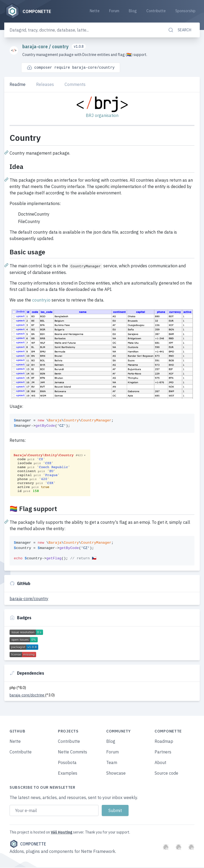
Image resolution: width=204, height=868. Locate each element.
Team (112, 763)
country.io (41, 301)
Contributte (156, 11)
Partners (163, 753)
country (61, 47)
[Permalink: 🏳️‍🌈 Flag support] (7, 522)
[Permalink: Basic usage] (7, 265)
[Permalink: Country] (7, 153)
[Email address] (54, 811)
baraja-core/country (29, 599)
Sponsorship (185, 11)
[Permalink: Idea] (7, 180)
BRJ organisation (102, 116)
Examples (68, 774)
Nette (95, 11)
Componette (28, 845)
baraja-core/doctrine (27, 696)
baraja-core (36, 47)
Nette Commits (73, 753)
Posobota (67, 763)
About (160, 763)
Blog (133, 11)
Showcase (116, 774)
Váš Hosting (61, 833)
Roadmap (164, 742)
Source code (166, 774)
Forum (114, 11)
